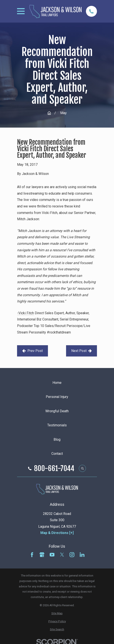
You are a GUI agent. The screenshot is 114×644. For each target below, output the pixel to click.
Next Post (82, 351)
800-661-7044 (54, 468)
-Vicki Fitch (25, 313)
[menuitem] (57, 614)
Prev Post (32, 351)
